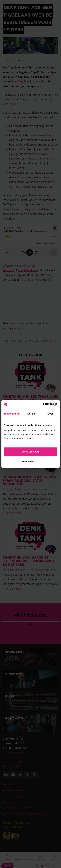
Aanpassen (31, 461)
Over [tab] (50, 414)
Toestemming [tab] (12, 414)
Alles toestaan (31, 452)
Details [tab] (31, 414)
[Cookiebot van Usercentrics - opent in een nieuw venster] (43, 405)
